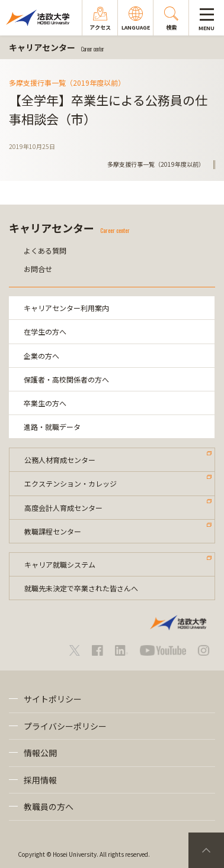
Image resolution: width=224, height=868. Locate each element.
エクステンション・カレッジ (71, 483)
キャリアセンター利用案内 (66, 308)
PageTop (206, 850)
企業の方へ (41, 356)
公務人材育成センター (60, 460)
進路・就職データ (52, 427)
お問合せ (38, 269)
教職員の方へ (49, 807)
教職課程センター (53, 531)
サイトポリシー (53, 699)
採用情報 (40, 780)
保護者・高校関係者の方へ (66, 379)
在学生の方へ (45, 331)
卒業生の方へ (45, 403)
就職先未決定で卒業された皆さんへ (81, 588)
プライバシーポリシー (65, 726)
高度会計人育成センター (63, 508)
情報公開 (40, 753)
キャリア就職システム (60, 564)
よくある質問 (45, 250)
